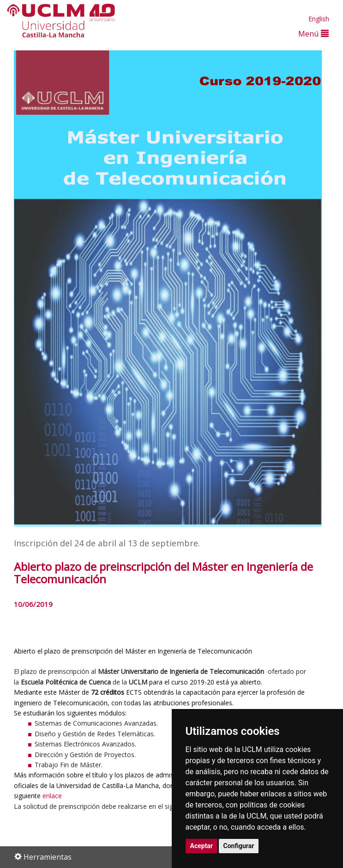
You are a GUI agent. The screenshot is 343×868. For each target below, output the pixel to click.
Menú (313, 34)
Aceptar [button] (202, 846)
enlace (52, 796)
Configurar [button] (239, 846)
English (319, 19)
